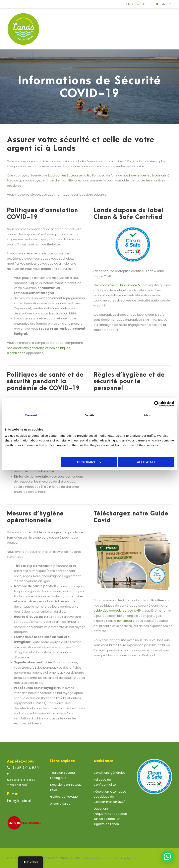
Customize (89, 462)
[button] (167, 856)
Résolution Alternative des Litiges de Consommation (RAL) (110, 797)
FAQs (130, 4)
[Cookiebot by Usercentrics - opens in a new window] (157, 404)
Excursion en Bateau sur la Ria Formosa (77, 175)
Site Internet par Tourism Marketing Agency (110, 858)
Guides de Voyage (64, 797)
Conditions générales (109, 773)
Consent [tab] (31, 415)
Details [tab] (89, 415)
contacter (125, 621)
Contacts (139, 4)
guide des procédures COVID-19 (117, 610)
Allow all (146, 462)
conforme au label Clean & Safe (124, 285)
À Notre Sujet (60, 803)
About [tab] (148, 415)
